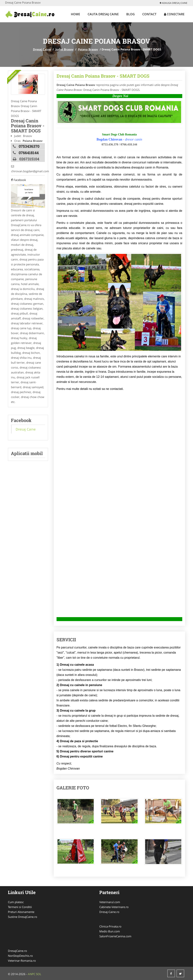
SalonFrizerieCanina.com (115, 936)
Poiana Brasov (88, 49)
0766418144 (29, 152)
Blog (131, 14)
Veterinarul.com (110, 902)
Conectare (174, 14)
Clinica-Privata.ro (110, 926)
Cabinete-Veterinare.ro (114, 907)
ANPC (32, 974)
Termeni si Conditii (20, 907)
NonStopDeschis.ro (20, 956)
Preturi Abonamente (21, 912)
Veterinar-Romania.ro (22, 961)
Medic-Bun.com (110, 931)
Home (75, 14)
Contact (149, 14)
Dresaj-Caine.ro (109, 912)
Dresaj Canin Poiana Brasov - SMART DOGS (103, 76)
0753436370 (29, 146)
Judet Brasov (64, 49)
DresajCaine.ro (17, 951)
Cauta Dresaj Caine (103, 14)
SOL (39, 974)
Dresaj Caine (42, 49)
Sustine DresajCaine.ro (23, 917)
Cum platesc (16, 902)
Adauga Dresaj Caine (173, 3)
